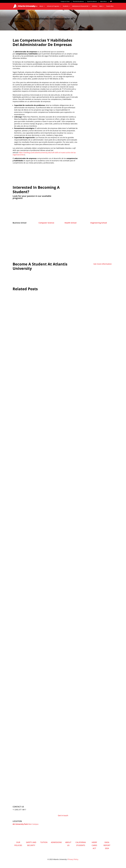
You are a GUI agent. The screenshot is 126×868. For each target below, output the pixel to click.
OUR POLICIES (18, 844)
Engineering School (99, 223)
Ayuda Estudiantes (92, 2)
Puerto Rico (110, 6)
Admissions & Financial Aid (80, 6)
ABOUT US (68, 844)
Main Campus (33, 824)
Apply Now (34, 6)
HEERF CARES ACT (94, 845)
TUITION (44, 842)
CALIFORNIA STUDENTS (81, 844)
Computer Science (46, 223)
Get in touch (63, 815)
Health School (71, 223)
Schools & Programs (53, 6)
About (41, 6)
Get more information (103, 264)
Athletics (95, 6)
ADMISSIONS (56, 842)
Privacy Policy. (73, 859)
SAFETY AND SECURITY (31, 844)
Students (66, 6)
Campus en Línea (65, 2)
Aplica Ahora (103, 2)
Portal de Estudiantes (78, 2)
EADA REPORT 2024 (107, 845)
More (101, 6)
